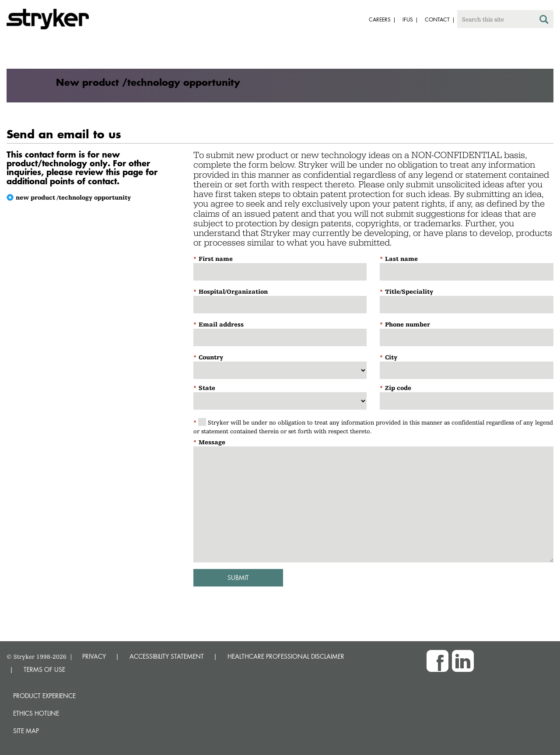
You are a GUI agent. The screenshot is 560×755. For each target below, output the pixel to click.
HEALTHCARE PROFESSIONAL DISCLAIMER (286, 656)
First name (216, 259)
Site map (26, 731)
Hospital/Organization (233, 291)
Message (212, 442)
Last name (401, 259)
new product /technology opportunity (73, 197)
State (207, 388)
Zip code (398, 388)
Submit (238, 578)
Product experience (44, 696)
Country (211, 357)
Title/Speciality (409, 291)
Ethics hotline (36, 713)
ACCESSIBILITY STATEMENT (167, 656)
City (391, 357)
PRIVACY (94, 656)
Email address (221, 324)
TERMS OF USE (44, 669)
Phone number (408, 324)
